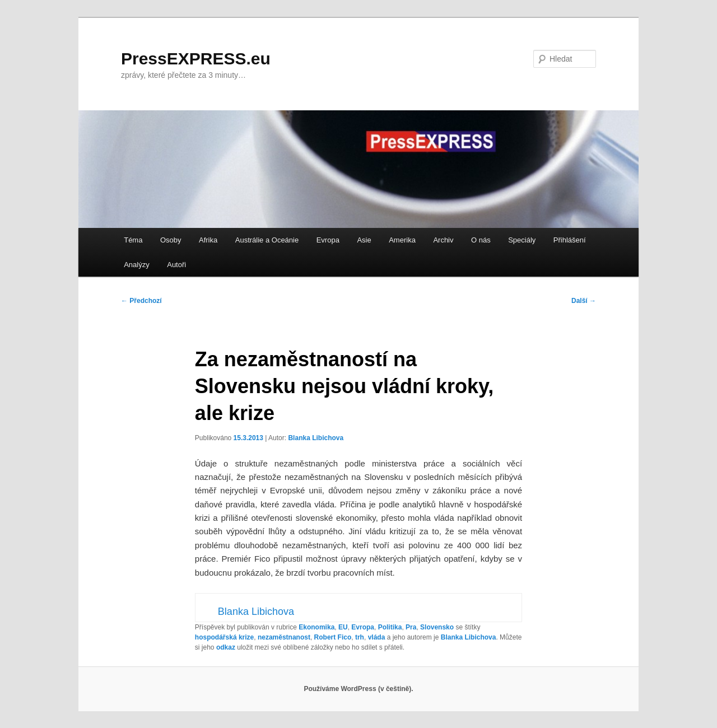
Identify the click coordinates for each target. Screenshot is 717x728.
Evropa (328, 240)
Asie (364, 240)
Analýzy (137, 265)
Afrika (208, 240)
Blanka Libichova (316, 438)
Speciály (522, 240)
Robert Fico (333, 637)
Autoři (176, 265)
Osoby (171, 240)
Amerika (402, 240)
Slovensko (437, 627)
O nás (481, 240)
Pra (411, 627)
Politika (390, 627)
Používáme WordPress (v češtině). (358, 689)
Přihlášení (570, 240)
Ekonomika (316, 627)
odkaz (226, 647)
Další (584, 301)
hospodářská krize (224, 637)
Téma (133, 240)
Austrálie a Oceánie (267, 240)
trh (360, 637)
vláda (377, 637)
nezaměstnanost (284, 637)
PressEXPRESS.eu (196, 59)
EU (343, 627)
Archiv (443, 240)
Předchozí (141, 301)
